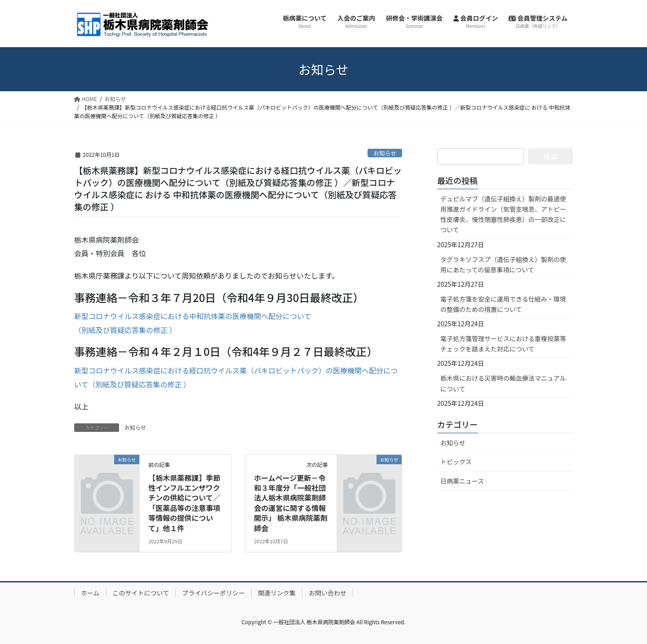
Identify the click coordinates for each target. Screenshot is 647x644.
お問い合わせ (328, 593)
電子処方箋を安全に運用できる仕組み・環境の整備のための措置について (503, 304)
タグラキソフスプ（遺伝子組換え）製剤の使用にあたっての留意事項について (503, 264)
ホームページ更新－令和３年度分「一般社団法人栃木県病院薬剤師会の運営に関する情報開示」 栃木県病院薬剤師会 (291, 503)
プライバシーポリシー (213, 593)
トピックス (456, 462)
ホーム (90, 593)
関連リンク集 (277, 593)
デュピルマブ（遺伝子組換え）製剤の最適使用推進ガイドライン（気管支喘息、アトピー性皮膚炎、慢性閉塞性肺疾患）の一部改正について (503, 214)
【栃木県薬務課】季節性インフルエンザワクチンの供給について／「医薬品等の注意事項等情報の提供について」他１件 (184, 503)
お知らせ (385, 153)
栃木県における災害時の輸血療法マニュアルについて (503, 383)
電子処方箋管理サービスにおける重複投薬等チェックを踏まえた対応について (503, 344)
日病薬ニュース (462, 481)
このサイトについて (141, 593)
